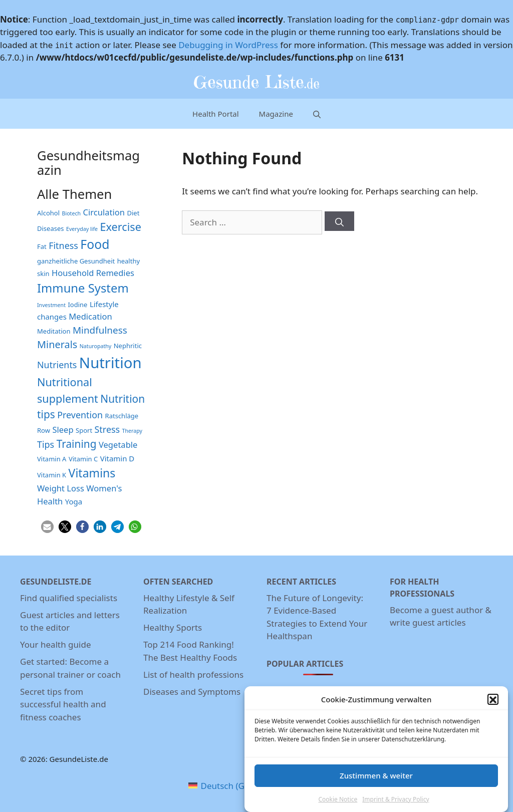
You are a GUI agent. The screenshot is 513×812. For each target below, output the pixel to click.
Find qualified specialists (69, 598)
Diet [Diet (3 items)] (133, 213)
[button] (493, 706)
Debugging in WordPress (228, 45)
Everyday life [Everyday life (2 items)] (82, 229)
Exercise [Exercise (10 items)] (121, 227)
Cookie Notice (338, 806)
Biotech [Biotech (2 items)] (72, 213)
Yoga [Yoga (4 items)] (74, 501)
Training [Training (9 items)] (77, 444)
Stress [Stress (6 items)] (107, 429)
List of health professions (193, 674)
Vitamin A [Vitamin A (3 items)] (52, 459)
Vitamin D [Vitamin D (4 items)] (117, 458)
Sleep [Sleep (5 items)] (63, 430)
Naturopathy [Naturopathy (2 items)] (96, 346)
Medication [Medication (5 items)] (90, 316)
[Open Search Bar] (317, 113)
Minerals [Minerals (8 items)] (57, 344)
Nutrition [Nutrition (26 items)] (110, 363)
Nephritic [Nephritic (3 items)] (128, 346)
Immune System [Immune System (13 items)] (83, 288)
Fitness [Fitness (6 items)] (63, 245)
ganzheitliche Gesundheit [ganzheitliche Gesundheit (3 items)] (76, 261)
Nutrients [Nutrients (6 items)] (57, 365)
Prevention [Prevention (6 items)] (80, 415)
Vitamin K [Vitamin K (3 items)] (52, 475)
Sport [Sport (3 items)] (84, 430)
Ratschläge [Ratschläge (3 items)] (122, 416)
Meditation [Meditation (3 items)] (54, 331)
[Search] (339, 221)
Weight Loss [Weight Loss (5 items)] (61, 488)
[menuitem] (231, 786)
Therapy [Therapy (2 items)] (132, 431)
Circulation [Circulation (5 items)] (104, 212)
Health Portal (216, 114)
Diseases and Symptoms (192, 692)
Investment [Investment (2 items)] (51, 305)
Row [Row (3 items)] (44, 430)
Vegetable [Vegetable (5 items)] (118, 445)
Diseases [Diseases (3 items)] (51, 228)
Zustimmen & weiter (376, 782)
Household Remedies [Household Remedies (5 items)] (93, 273)
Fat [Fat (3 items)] (42, 246)
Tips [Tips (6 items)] (46, 444)
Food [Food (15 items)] (95, 244)
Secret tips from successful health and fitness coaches (63, 704)
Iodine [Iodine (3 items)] (77, 305)
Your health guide (55, 644)
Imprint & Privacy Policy (396, 806)
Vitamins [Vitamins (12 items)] (92, 473)
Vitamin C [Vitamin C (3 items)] (83, 459)
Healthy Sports (173, 627)
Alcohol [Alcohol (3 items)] (48, 213)
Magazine (276, 114)
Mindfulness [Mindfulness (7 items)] (100, 330)
